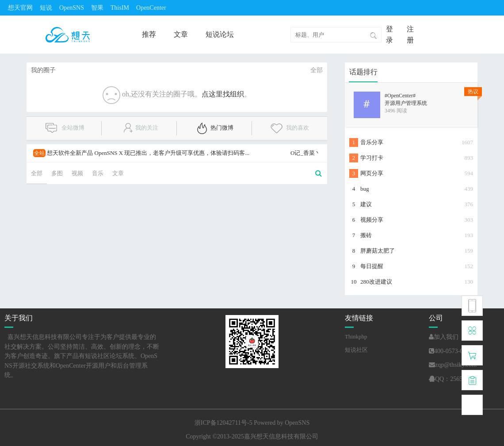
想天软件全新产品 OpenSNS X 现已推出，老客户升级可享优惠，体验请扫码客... (141, 153)
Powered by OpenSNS (282, 423)
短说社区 (356, 350)
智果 (97, 8)
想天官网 (20, 8)
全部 (317, 70)
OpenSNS (72, 8)
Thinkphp (356, 336)
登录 (389, 35)
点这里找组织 (223, 94)
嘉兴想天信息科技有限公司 (281, 436)
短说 (46, 8)
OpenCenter (151, 8)
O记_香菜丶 (305, 153)
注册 (410, 35)
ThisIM (120, 8)
